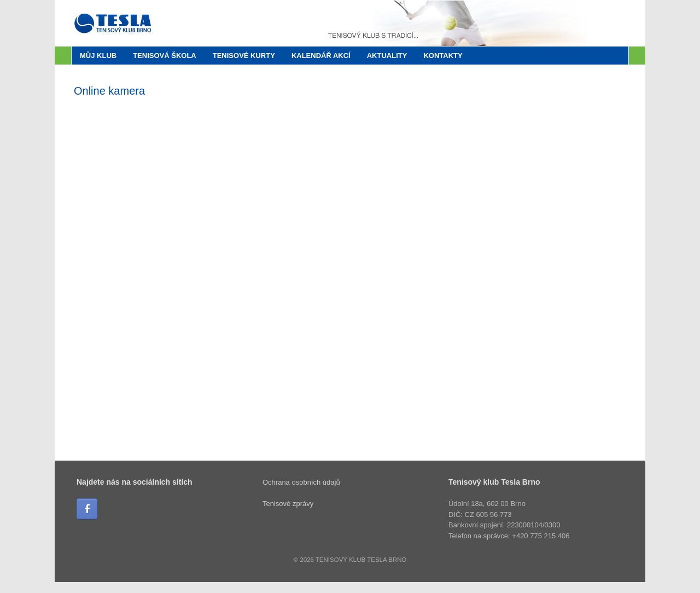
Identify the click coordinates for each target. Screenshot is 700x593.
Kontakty (443, 56)
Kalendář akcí (321, 56)
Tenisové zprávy (288, 504)
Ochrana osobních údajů (301, 482)
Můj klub (98, 56)
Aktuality (387, 56)
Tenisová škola (165, 56)
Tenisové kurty (244, 56)
